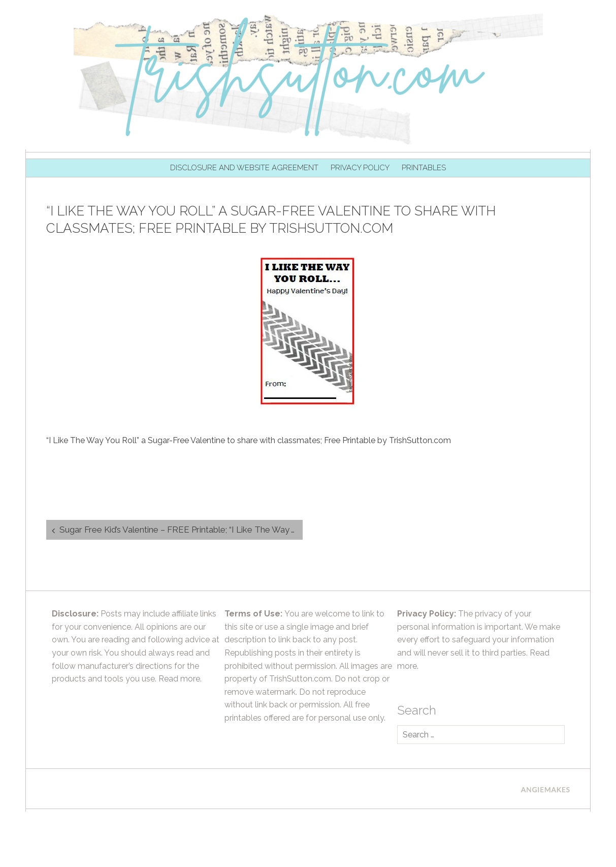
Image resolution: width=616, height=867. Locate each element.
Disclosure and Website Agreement (244, 168)
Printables (424, 168)
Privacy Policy (360, 168)
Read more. (180, 679)
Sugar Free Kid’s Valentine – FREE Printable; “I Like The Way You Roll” (181, 530)
